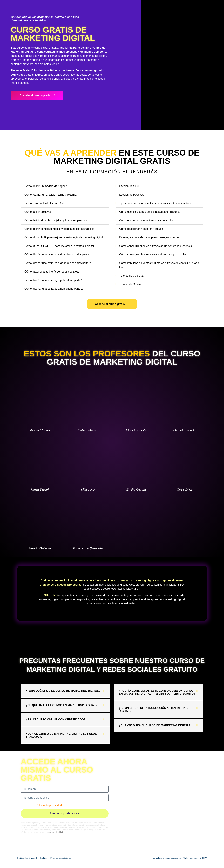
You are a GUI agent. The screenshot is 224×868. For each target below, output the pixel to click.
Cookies (43, 858)
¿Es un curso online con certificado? (56, 720)
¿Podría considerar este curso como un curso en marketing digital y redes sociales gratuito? (157, 692)
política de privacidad (55, 832)
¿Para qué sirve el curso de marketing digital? (63, 691)
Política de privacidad (49, 805)
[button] (66, 691)
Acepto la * (43, 805)
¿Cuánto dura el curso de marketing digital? (155, 725)
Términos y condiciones (60, 858)
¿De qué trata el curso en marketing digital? (62, 705)
